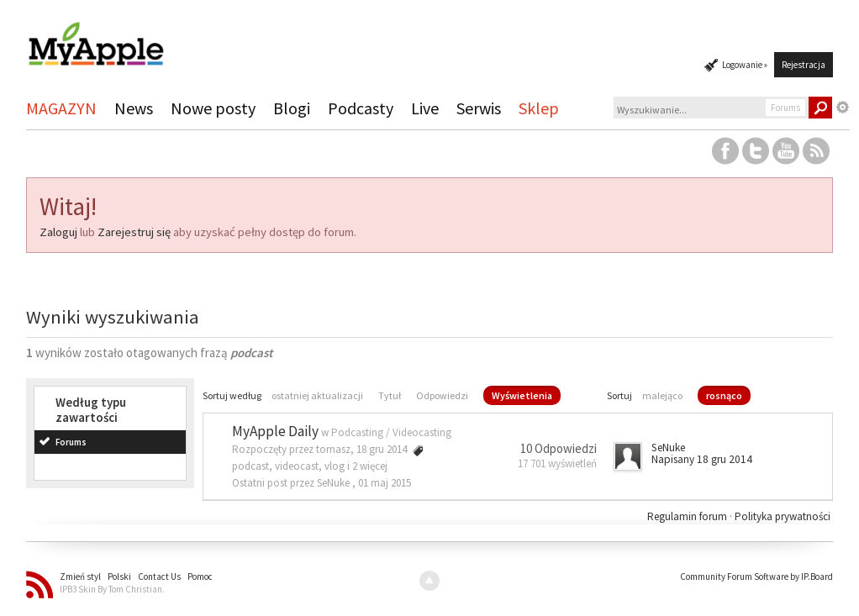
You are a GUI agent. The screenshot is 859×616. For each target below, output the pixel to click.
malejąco (662, 395)
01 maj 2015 (385, 483)
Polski (119, 577)
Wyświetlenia (522, 395)
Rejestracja (804, 65)
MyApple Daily (275, 431)
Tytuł (390, 395)
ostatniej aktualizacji (317, 395)
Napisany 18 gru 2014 (702, 459)
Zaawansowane (843, 108)
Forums (71, 442)
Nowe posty (213, 108)
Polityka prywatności (783, 516)
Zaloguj (58, 232)
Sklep (539, 108)
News (134, 108)
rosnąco (724, 395)
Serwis (479, 108)
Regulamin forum (688, 516)
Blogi (292, 108)
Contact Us (159, 577)
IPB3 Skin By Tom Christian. (112, 589)
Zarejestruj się (134, 232)
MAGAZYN (61, 108)
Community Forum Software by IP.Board (756, 577)
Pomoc (200, 577)
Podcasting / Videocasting (391, 432)
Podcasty (361, 108)
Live (425, 108)
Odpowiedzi (442, 395)
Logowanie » (745, 65)
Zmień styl (80, 577)
